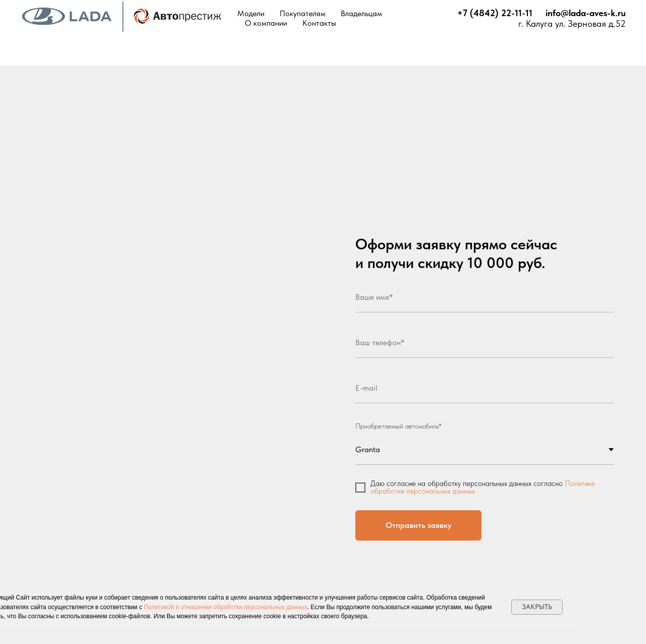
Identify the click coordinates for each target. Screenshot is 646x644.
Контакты (319, 23)
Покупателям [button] (303, 13)
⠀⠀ (539, 13)
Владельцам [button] (361, 13)
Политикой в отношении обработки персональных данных (226, 607)
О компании (266, 23)
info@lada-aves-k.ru (586, 13)
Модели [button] (251, 13)
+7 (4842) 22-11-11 (495, 13)
